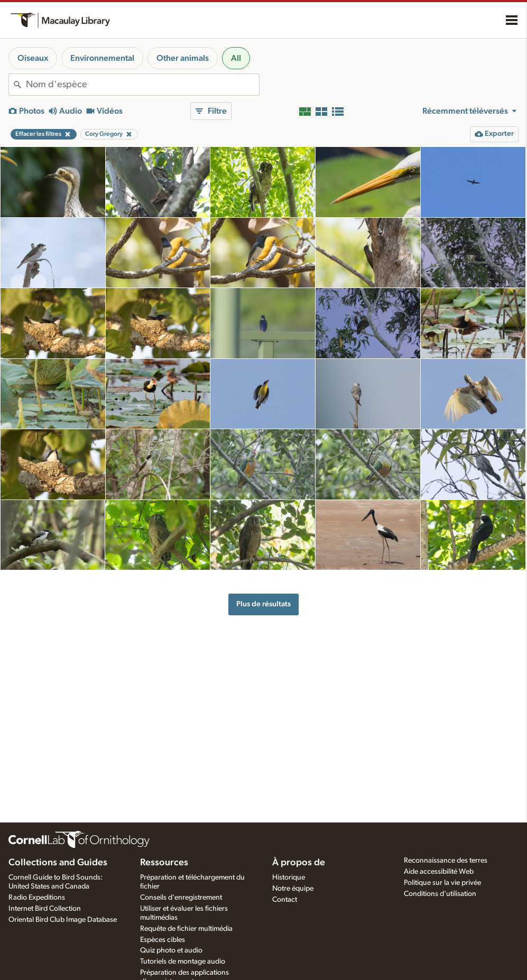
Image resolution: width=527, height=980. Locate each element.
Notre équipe (293, 889)
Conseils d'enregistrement (181, 898)
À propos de (299, 863)
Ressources (164, 863)
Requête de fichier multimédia (186, 929)
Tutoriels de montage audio (183, 961)
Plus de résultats (263, 604)
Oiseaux (33, 58)
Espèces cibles (163, 940)
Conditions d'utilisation (440, 894)
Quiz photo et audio (171, 950)
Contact (285, 900)
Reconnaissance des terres (446, 861)
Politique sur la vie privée (442, 883)
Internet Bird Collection (45, 909)
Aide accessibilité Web (439, 872)
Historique (289, 877)
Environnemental (102, 58)
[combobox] (142, 85)
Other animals (183, 58)
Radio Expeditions (37, 898)
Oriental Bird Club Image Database (63, 920)
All (236, 58)
